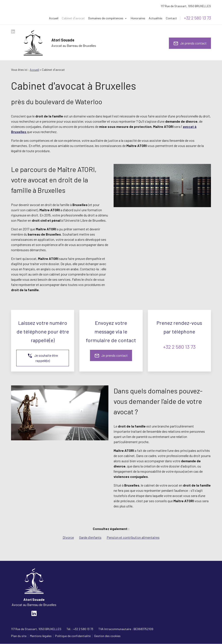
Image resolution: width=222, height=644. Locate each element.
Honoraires (138, 18)
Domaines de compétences (106, 18)
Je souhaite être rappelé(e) (43, 358)
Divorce (68, 537)
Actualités (156, 18)
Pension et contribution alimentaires (133, 537)
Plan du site (19, 636)
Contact (171, 18)
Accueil (54, 18)
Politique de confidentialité (73, 636)
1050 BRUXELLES (186, 6)
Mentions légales (41, 636)
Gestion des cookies (107, 636)
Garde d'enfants (90, 537)
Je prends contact (190, 43)
